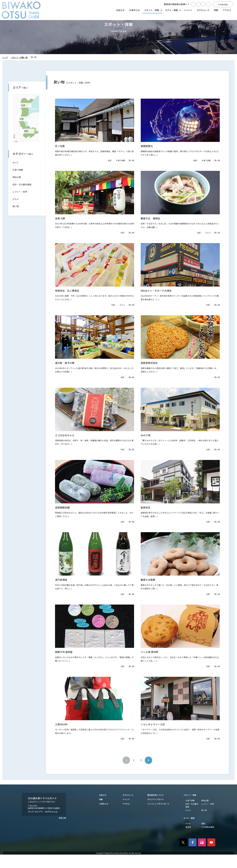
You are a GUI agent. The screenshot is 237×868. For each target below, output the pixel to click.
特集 (216, 10)
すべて (15, 176)
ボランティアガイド (156, 813)
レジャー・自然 (20, 205)
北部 (23, 119)
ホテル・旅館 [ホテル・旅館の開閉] (172, 10)
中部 (21, 132)
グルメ (16, 212)
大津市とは (134, 10)
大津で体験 (18, 183)
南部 (26, 144)
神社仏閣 (17, 190)
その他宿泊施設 (208, 840)
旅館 (203, 837)
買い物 (16, 220)
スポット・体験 (190, 808)
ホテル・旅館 (189, 831)
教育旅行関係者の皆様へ (176, 4)
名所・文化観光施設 (22, 198)
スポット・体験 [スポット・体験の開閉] (152, 10)
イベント (188, 10)
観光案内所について (156, 808)
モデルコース (203, 10)
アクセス (227, 10)
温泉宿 (188, 840)
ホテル (188, 837)
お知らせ (120, 10)
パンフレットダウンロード (158, 817)
